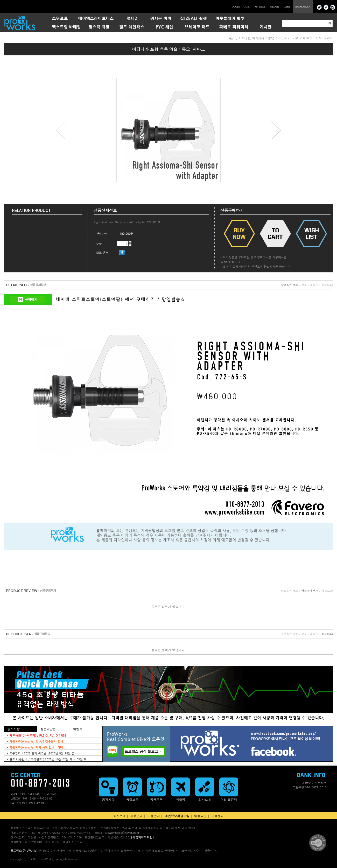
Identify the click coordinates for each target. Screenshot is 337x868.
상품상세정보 (290, 285)
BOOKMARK (303, 7)
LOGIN (236, 7)
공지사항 (13, 729)
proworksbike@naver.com (122, 833)
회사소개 (120, 816)
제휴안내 (137, 816)
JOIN (247, 7)
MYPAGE (260, 7)
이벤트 (78, 729)
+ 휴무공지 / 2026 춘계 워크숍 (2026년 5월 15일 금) (41, 753)
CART (287, 7)
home (233, 38)
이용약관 (200, 816)
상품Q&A (327, 285)
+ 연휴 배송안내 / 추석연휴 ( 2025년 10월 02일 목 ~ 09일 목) (47, 759)
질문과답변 (48, 729)
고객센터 (217, 816)
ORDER (275, 7)
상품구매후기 (310, 285)
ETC (271, 38)
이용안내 (154, 816)
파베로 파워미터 (253, 38)
